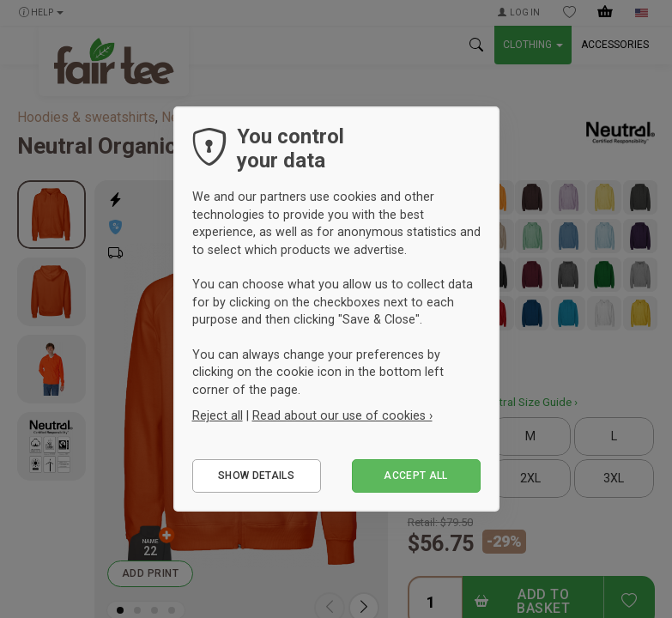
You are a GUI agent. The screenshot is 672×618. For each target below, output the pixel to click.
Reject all (218, 415)
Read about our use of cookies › (342, 415)
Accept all (416, 476)
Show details (256, 476)
